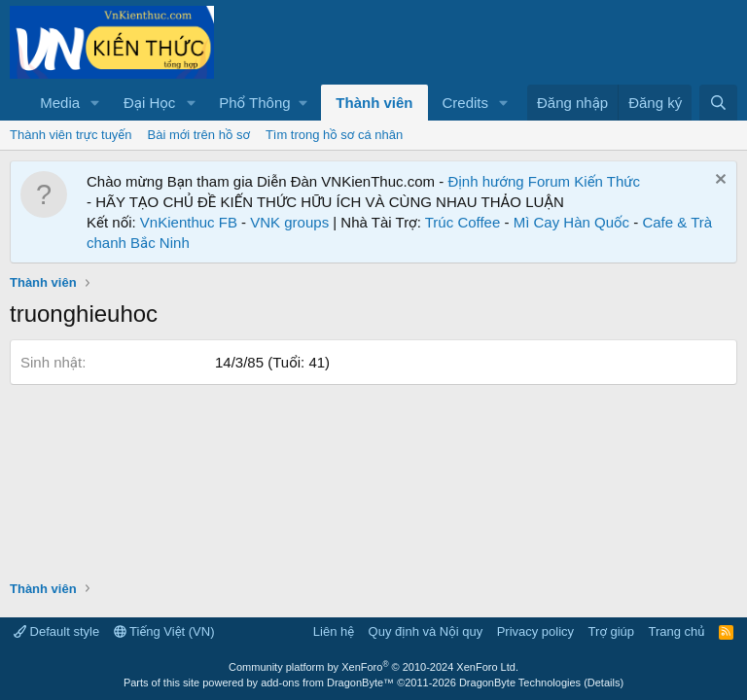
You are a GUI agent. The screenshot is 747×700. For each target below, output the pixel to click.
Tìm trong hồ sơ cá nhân (334, 135)
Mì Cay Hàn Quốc (571, 222)
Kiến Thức (607, 181)
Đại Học (149, 103)
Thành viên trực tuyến (71, 135)
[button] (95, 103)
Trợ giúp (611, 631)
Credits (466, 103)
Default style (56, 631)
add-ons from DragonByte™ (327, 682)
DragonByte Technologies (520, 682)
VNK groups (289, 222)
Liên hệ (334, 631)
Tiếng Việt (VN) (164, 631)
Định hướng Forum (509, 181)
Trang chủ (677, 631)
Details (604, 682)
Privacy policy (535, 631)
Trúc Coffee (463, 222)
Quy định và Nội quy (426, 631)
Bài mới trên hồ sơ (199, 135)
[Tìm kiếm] (718, 103)
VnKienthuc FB (189, 222)
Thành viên (374, 103)
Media (60, 103)
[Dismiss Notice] (718, 181)
